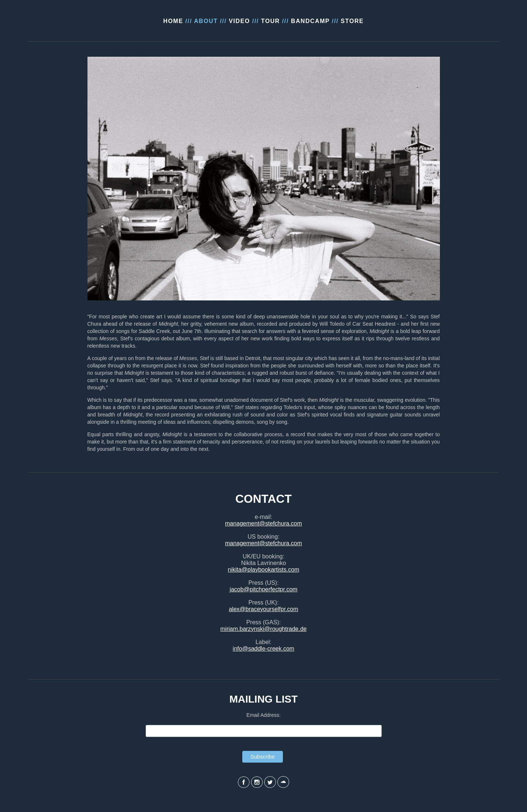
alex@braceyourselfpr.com (263, 609)
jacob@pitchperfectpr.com (263, 589)
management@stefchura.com (263, 523)
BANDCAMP (310, 21)
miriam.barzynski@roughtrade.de (263, 629)
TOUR (270, 21)
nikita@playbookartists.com (264, 570)
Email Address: (263, 715)
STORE (352, 21)
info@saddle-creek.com (263, 649)
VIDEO (239, 21)
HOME (173, 21)
